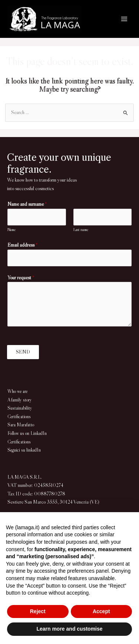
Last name (81, 230)
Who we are (17, 391)
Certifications (19, 417)
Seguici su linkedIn (24, 450)
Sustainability (20, 408)
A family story (20, 400)
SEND (23, 352)
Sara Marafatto (21, 425)
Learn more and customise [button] (69, 629)
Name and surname (27, 204)
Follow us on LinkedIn (27, 433)
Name (11, 230)
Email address (23, 245)
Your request (21, 278)
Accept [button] (101, 611)
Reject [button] (38, 611)
